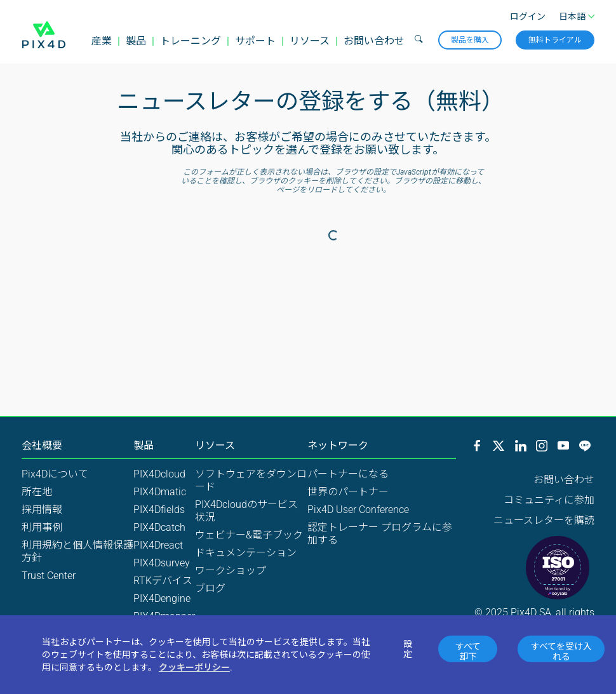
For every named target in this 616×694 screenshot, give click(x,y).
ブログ (210, 588)
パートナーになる (348, 474)
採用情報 (42, 510)
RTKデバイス (163, 581)
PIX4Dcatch (159, 527)
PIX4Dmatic (160, 492)
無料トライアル (555, 40)
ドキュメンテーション (246, 553)
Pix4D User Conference (358, 510)
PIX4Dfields (159, 510)
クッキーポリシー (194, 667)
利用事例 (42, 527)
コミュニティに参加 (549, 500)
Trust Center (49, 576)
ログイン (528, 17)
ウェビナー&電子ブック (249, 535)
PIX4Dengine (162, 598)
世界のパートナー (348, 492)
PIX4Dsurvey (162, 563)
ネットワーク (338, 446)
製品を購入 (470, 40)
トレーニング (191, 41)
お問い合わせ (374, 41)
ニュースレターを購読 (544, 520)
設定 (408, 649)
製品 (136, 41)
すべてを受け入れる (561, 651)
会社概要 (42, 446)
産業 (102, 41)
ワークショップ (231, 571)
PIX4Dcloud (159, 474)
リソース (310, 41)
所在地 (37, 492)
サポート (255, 41)
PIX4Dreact (158, 545)
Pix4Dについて (55, 474)
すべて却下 (468, 651)
